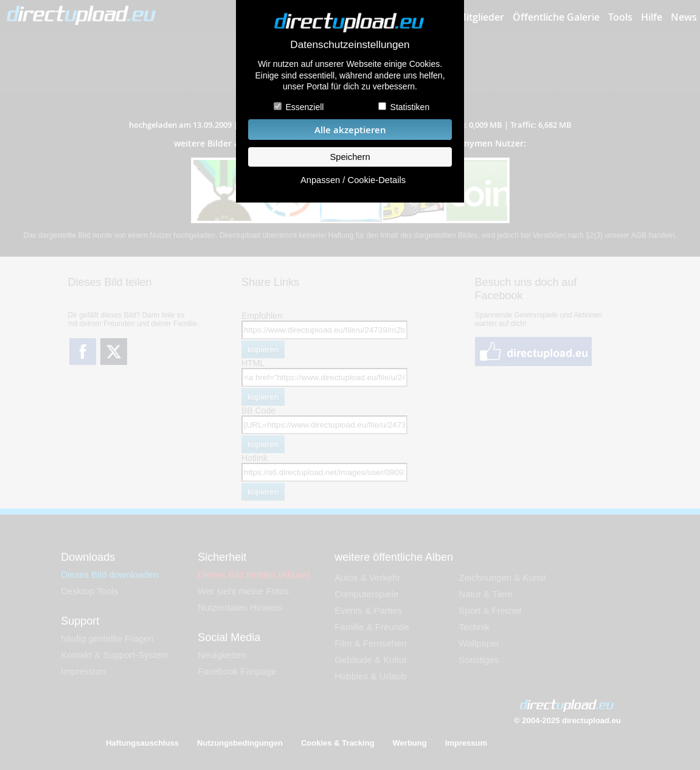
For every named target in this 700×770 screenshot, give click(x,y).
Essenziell (304, 107)
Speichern (350, 157)
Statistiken (410, 107)
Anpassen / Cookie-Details (353, 180)
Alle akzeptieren (350, 130)
